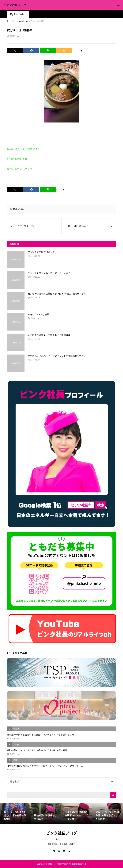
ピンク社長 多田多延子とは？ (61, 844)
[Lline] (48, 51)
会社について (61, 839)
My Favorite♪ (18, 14)
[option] (15, 814)
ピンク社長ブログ (15, 5)
